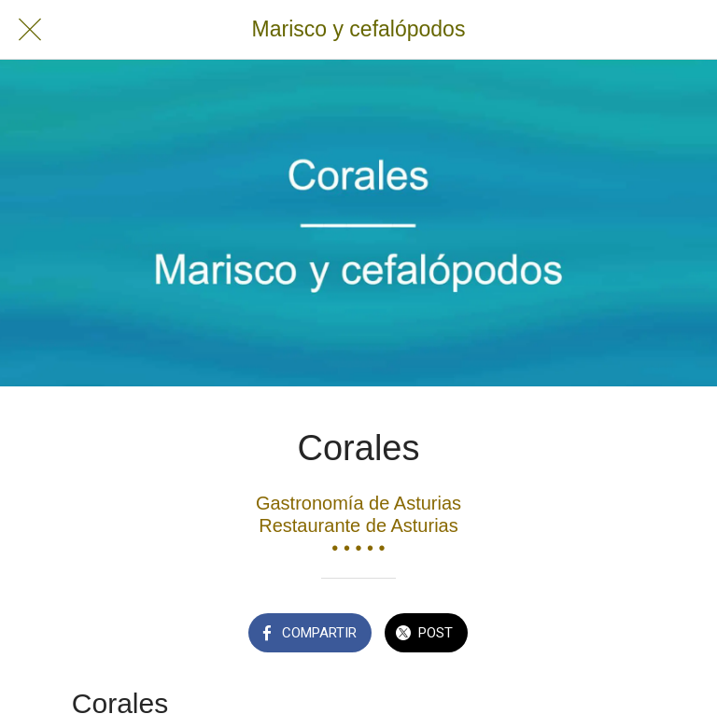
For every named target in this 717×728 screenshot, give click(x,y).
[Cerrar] (30, 30)
